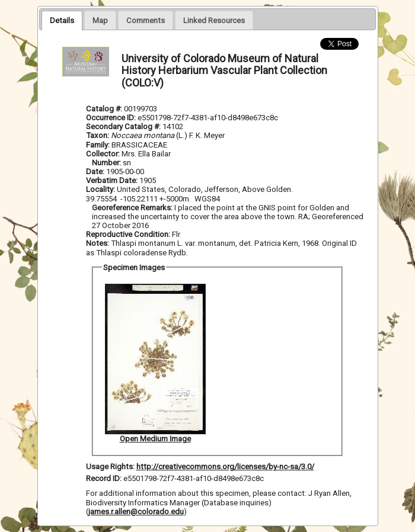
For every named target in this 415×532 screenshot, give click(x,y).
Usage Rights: (110, 467)
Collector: (104, 154)
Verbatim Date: (112, 180)
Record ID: (105, 478)
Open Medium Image (155, 439)
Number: (107, 163)
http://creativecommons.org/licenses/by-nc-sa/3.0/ (225, 467)
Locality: (100, 189)
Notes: (98, 243)
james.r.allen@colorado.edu (136, 512)
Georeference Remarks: (133, 208)
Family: (98, 145)
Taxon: (98, 135)
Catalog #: (105, 109)
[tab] (62, 20)
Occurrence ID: (112, 118)
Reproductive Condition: (128, 234)
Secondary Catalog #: (124, 126)
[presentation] (62, 20)
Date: (95, 172)
